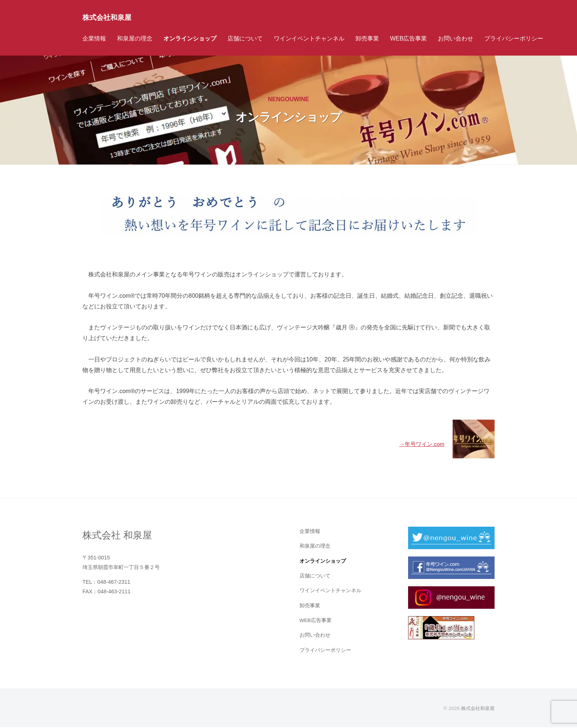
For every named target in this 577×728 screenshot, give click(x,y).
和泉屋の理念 (135, 38)
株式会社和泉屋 (111, 17)
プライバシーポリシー (514, 38)
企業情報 (94, 38)
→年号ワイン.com (420, 444)
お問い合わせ (456, 38)
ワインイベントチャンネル (309, 38)
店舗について (245, 38)
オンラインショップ (190, 38)
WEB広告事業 (408, 38)
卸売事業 (367, 38)
